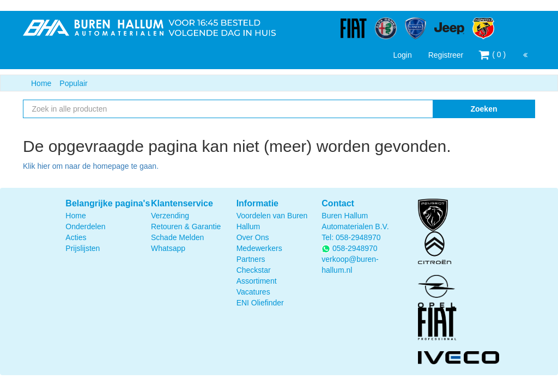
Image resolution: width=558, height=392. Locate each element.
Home (41, 83)
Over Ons (253, 237)
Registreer (446, 55)
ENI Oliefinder (260, 303)
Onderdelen (85, 226)
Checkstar (254, 270)
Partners (251, 259)
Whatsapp (168, 248)
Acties (76, 237)
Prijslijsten (83, 248)
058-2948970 (358, 237)
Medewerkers (259, 248)
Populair (73, 83)
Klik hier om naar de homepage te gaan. (91, 166)
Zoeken (484, 109)
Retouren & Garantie (186, 226)
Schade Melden (177, 237)
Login (402, 55)
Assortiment (257, 281)
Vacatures (253, 292)
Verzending (170, 216)
